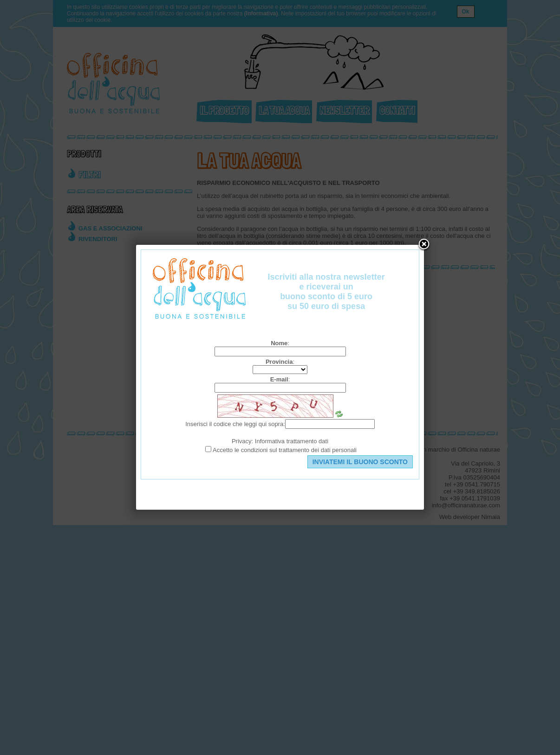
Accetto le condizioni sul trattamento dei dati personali (285, 450)
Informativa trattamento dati (292, 441)
